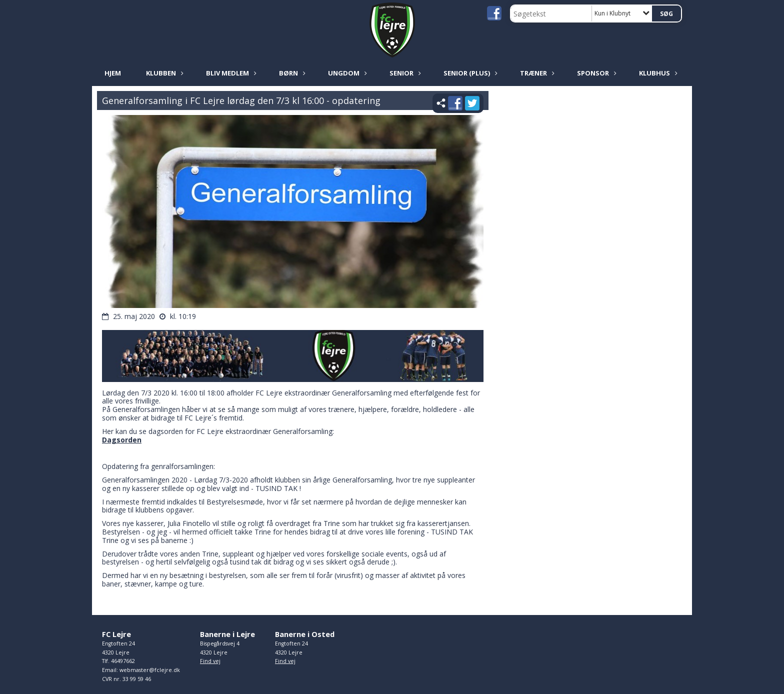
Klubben (163, 73)
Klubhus (657, 73)
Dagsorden (122, 440)
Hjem (113, 73)
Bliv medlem (230, 73)
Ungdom (346, 73)
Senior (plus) (469, 73)
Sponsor (595, 73)
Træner (536, 73)
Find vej (210, 661)
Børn (291, 73)
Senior (404, 73)
